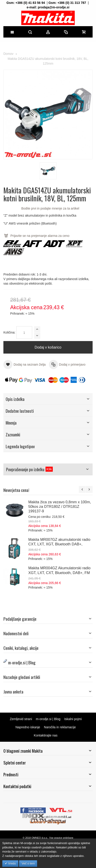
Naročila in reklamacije (60, 727)
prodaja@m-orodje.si (54, 7)
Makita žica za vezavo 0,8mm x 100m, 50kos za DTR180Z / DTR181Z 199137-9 (60, 506)
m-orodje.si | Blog (48, 719)
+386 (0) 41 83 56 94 (30, 3)
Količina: (9, 332)
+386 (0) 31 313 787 (72, 3)
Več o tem (28, 863)
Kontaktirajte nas (46, 735)
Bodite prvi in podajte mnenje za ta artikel (50, 208)
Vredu (12, 863)
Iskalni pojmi (73, 719)
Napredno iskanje (28, 727)
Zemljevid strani (21, 719)
